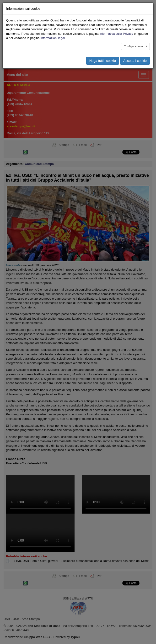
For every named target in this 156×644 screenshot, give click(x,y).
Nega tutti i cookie (103, 61)
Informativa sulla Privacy (116, 34)
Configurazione (134, 46)
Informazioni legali (53, 38)
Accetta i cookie (135, 61)
